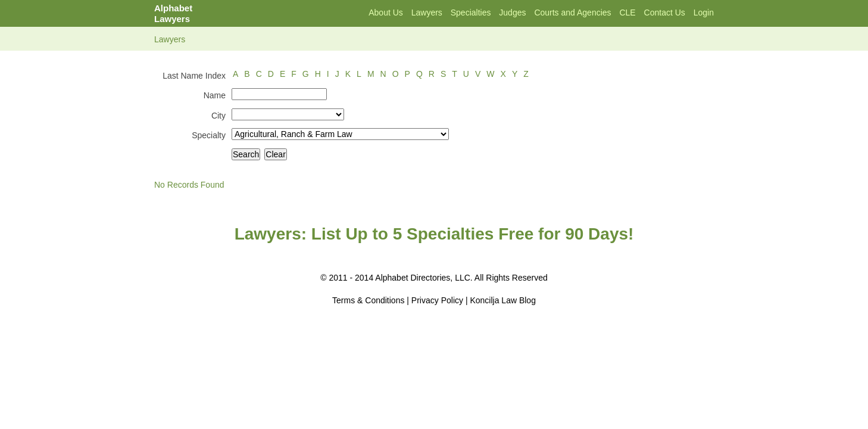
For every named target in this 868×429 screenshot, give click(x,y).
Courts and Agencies (572, 13)
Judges (512, 13)
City (218, 116)
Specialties (471, 13)
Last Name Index (194, 76)
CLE (627, 13)
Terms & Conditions (368, 300)
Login (704, 13)
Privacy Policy (437, 300)
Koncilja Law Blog (503, 300)
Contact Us (665, 13)
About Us (386, 13)
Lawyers (427, 13)
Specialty (209, 135)
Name (215, 95)
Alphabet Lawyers (173, 13)
